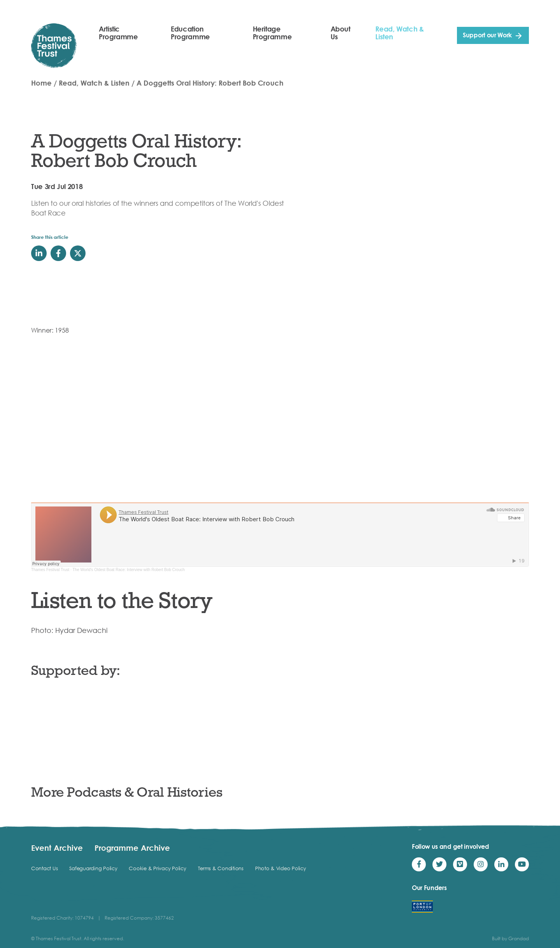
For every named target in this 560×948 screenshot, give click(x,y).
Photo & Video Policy (281, 868)
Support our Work (487, 35)
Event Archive (57, 848)
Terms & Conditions (221, 868)
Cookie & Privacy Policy (157, 868)
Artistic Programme (118, 33)
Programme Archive (132, 848)
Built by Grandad (510, 938)
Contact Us (44, 868)
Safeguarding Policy (93, 868)
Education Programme (190, 33)
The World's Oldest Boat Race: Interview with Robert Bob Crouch (129, 570)
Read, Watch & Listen (399, 33)
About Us (340, 33)
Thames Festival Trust (50, 570)
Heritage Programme (272, 33)
